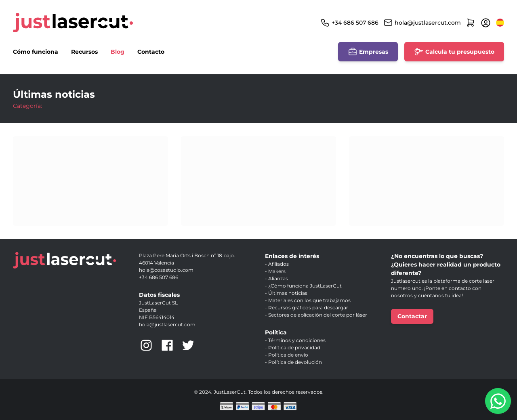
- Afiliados (277, 264)
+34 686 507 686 (355, 23)
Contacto (151, 52)
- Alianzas (276, 278)
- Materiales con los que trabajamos (308, 300)
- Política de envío (287, 355)
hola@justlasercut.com (428, 23)
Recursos (84, 52)
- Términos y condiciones (295, 340)
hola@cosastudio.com (166, 270)
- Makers (275, 271)
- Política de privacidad (293, 348)
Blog (118, 52)
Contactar (412, 316)
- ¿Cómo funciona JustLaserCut (303, 286)
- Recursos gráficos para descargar (307, 308)
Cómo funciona (36, 52)
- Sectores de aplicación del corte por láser (316, 315)
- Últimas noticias (286, 293)
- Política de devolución (293, 362)
